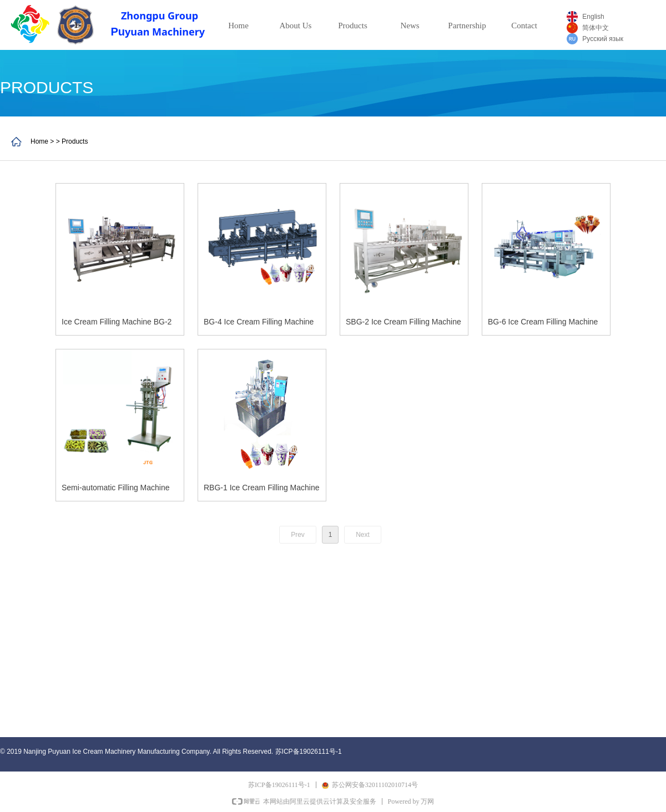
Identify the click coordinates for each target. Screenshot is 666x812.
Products (353, 26)
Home (238, 26)
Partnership (467, 26)
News (410, 26)
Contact (524, 26)
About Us (296, 26)
